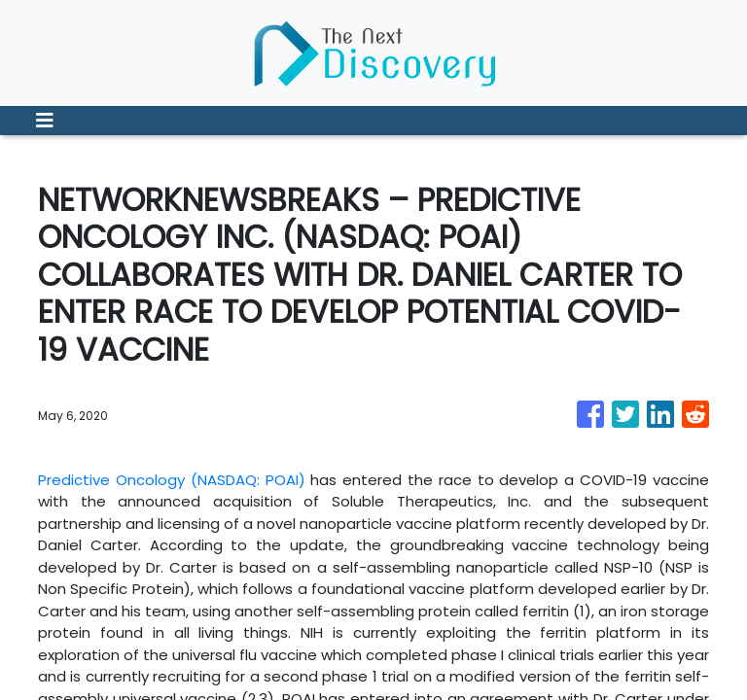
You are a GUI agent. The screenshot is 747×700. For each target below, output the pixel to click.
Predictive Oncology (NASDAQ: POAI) (172, 480)
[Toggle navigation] (45, 121)
